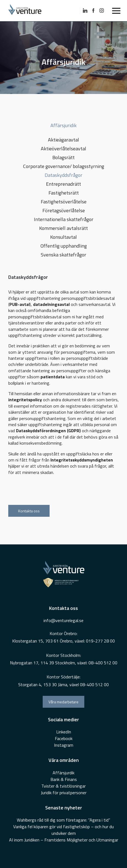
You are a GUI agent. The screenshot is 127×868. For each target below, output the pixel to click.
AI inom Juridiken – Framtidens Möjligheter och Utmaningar (64, 840)
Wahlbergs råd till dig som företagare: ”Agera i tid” (63, 820)
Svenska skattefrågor (63, 255)
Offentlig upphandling (64, 246)
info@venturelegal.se (63, 620)
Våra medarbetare (63, 702)
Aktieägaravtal (63, 140)
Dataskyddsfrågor (63, 175)
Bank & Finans (64, 779)
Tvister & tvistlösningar (63, 786)
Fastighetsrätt (64, 193)
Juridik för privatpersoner (64, 793)
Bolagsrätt (63, 157)
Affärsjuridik (63, 125)
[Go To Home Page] (30, 11)
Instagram (64, 745)
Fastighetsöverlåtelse (64, 202)
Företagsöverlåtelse (64, 210)
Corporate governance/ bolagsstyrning (64, 166)
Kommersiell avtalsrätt (63, 228)
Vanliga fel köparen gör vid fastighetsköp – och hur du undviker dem (63, 830)
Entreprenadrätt (63, 184)
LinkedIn (64, 732)
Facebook (64, 738)
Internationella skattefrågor (64, 219)
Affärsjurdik (63, 773)
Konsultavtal (63, 237)
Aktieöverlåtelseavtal (63, 149)
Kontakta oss (29, 511)
